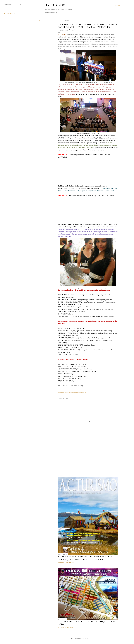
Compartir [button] (42, 21)
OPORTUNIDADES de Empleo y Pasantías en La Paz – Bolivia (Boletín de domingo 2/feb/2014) (86, 558)
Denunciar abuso (10, 14)
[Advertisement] (88, 458)
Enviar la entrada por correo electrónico (76, 393)
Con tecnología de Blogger (79, 639)
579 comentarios (70, 563)
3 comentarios (69, 627)
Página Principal (52, 12)
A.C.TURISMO (55, 5)
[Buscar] (117, 5)
